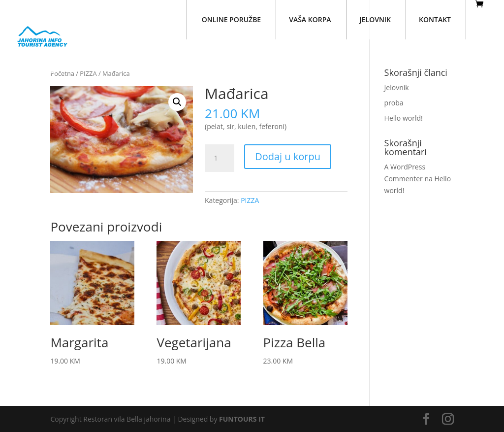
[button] (177, 102)
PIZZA (88, 73)
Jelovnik (397, 87)
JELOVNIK (376, 19)
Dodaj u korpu (288, 156)
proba (394, 103)
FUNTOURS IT (242, 419)
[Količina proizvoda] (220, 158)
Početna (62, 73)
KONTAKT (435, 19)
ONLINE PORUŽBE (231, 19)
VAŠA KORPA (310, 19)
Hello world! (404, 118)
